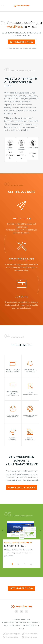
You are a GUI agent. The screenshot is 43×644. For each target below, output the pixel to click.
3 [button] (25, 564)
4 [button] (31, 564)
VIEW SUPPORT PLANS (22, 488)
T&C (31, 625)
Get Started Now (22, 42)
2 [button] (18, 564)
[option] (21, 530)
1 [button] (12, 564)
